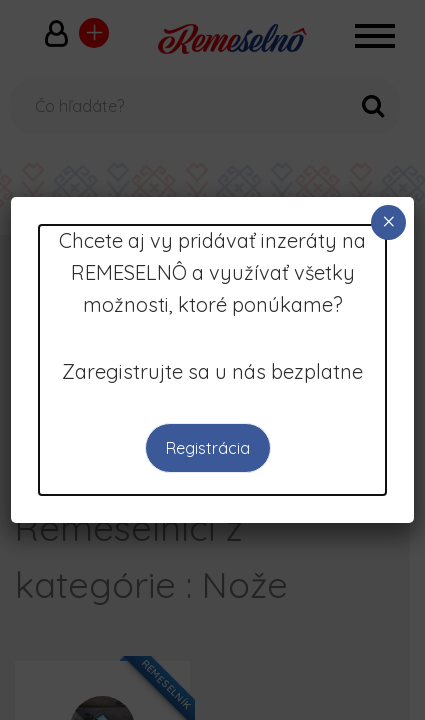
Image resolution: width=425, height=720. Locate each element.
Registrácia (208, 448)
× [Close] (389, 221)
